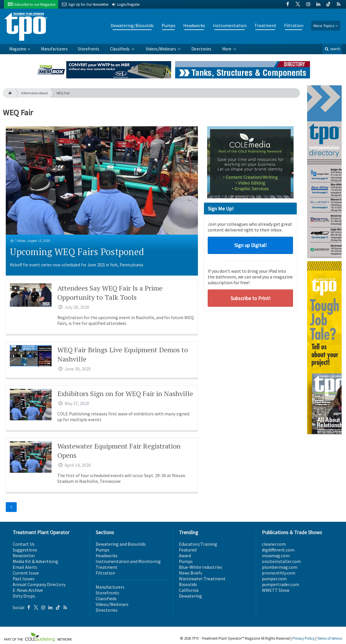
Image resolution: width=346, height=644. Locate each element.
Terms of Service (330, 638)
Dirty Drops (24, 596)
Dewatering (190, 596)
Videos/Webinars (161, 49)
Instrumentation (230, 25)
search (332, 49)
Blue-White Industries (201, 567)
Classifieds (120, 49)
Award (185, 556)
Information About (34, 93)
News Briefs (191, 573)
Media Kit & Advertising (35, 561)
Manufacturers (54, 49)
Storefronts (89, 49)
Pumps (169, 25)
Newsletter (24, 556)
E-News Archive (28, 590)
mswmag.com (276, 556)
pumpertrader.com (280, 584)
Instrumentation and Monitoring (128, 561)
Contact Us (24, 544)
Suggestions (25, 550)
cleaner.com (274, 544)
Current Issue (26, 573)
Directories (201, 49)
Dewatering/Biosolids (132, 25)
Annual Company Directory (39, 584)
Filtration (294, 25)
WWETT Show (276, 590)
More (227, 49)
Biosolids (188, 584)
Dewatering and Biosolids (121, 544)
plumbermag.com (280, 567)
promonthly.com (279, 573)
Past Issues (24, 579)
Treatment (265, 25)
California (189, 590)
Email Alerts (25, 567)
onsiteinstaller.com (281, 561)
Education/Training (198, 544)
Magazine (18, 49)
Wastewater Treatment (202, 579)
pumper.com (274, 579)
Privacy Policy (304, 638)
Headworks (194, 25)
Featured (188, 550)
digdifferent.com (278, 550)
